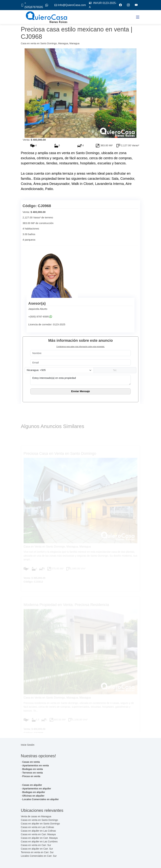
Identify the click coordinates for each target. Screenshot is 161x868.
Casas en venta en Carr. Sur (36, 845)
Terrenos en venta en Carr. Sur (37, 852)
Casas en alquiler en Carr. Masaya (39, 838)
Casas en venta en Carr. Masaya (38, 834)
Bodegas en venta (33, 769)
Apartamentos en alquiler (37, 789)
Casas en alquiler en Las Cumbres (39, 842)
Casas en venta (31, 762)
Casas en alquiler (32, 785)
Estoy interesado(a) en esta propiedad (81, 380)
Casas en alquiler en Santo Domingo (40, 824)
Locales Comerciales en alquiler (40, 799)
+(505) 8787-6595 (38, 317)
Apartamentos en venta (36, 765)
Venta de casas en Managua (36, 816)
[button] (30, 93)
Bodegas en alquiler (34, 792)
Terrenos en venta (33, 773)
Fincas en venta (31, 776)
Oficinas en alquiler (33, 796)
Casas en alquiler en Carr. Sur (37, 849)
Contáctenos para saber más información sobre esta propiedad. (80, 347)
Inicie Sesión (28, 745)
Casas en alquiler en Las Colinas (38, 831)
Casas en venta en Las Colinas (37, 827)
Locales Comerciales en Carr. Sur (39, 856)
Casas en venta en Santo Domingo (39, 820)
